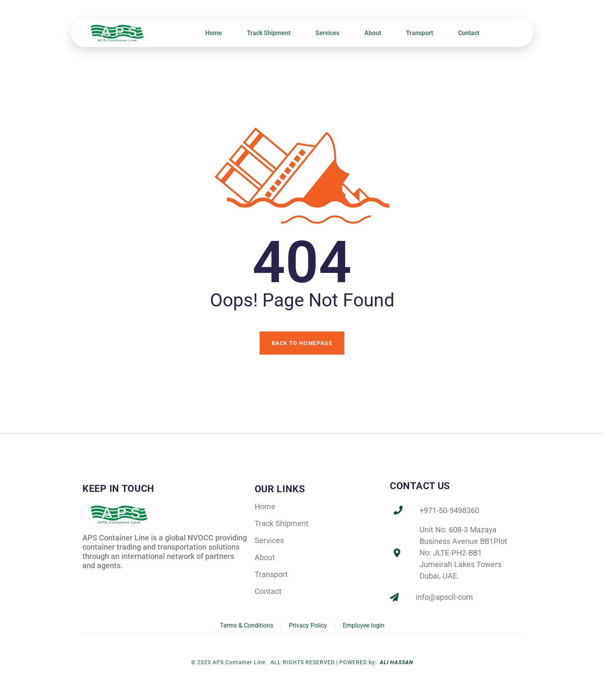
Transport (419, 33)
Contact (469, 33)
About (373, 33)
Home (214, 33)
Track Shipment (269, 33)
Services (327, 33)
